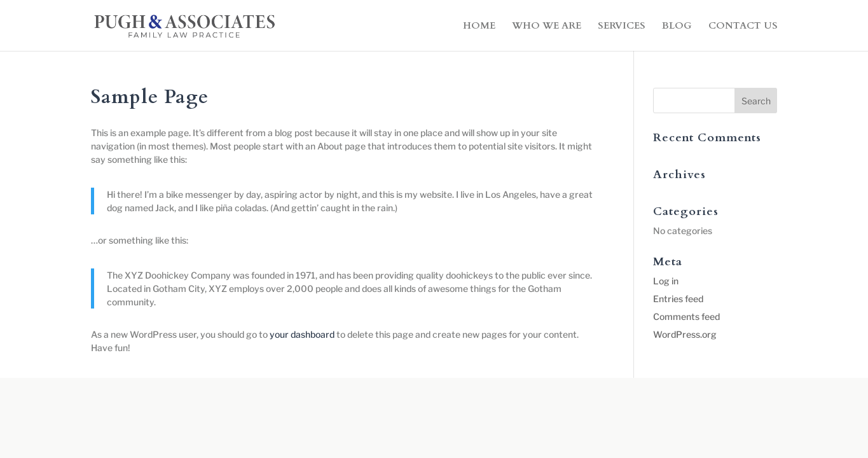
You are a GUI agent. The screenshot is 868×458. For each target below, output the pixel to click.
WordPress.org (685, 334)
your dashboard (302, 334)
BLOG (677, 26)
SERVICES (622, 26)
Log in (666, 281)
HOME (479, 26)
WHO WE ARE (547, 26)
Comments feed (686, 316)
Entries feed (678, 299)
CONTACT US (743, 26)
